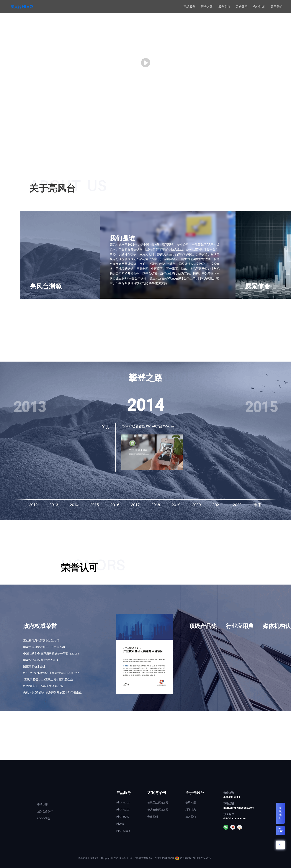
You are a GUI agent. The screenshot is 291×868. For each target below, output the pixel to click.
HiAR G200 (123, 810)
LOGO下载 (44, 818)
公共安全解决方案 (158, 810)
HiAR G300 (123, 803)
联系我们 (280, 813)
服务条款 (94, 858)
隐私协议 (83, 858)
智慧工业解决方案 (158, 803)
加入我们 (191, 817)
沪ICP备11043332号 (164, 858)
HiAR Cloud (123, 831)
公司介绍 (191, 803)
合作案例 (153, 817)
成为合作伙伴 (45, 811)
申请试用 (42, 804)
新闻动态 (191, 810)
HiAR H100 (123, 817)
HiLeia (120, 824)
